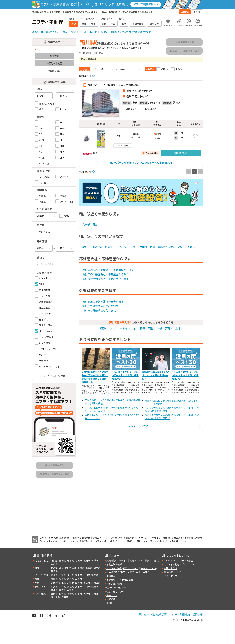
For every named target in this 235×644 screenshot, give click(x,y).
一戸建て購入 (113, 572)
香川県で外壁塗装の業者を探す (100, 310)
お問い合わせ (171, 568)
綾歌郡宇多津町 (166, 247)
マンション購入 (114, 568)
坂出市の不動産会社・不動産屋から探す (106, 274)
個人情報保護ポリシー (164, 615)
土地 (178, 328)
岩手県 (70, 560)
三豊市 (134, 247)
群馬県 (54, 571)
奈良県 (87, 583)
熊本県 (79, 594)
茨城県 (89, 568)
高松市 (181, 247)
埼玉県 (73, 568)
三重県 (79, 579)
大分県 (87, 594)
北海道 (54, 560)
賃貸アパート (136, 560)
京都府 (70, 583)
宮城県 (79, 560)
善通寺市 (97, 247)
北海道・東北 (41, 560)
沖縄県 (65, 597)
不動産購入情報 (114, 564)
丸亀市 (191, 247)
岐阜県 (62, 579)
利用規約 (185, 615)
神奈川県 (64, 568)
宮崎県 (95, 594)
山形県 (95, 560)
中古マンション (129, 328)
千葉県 (81, 568)
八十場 (86, 224)
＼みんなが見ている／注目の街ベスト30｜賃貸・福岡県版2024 (125, 375)
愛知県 (54, 579)
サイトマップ (171, 576)
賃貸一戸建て (151, 560)
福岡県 (54, 594)
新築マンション (109, 328)
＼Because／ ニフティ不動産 (178, 560)
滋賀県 (79, 583)
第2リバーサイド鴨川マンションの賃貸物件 (113, 85)
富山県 (79, 575)
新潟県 (54, 575)
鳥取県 (70, 586)
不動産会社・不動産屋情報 (120, 580)
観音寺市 (110, 247)
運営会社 (144, 615)
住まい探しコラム (115, 591)
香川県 (54, 590)
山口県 (87, 586)
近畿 (37, 583)
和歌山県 (96, 583)
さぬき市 (122, 247)
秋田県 (87, 560)
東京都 (54, 568)
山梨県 (62, 575)
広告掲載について (173, 572)
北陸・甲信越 (41, 575)
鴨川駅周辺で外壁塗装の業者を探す (103, 302)
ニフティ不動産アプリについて (179, 564)
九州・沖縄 (40, 594)
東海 (37, 579)
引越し (110, 603)
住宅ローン (112, 595)
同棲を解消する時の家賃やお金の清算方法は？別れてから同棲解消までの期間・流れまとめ (95, 377)
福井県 (95, 575)
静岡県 (70, 579)
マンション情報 (114, 584)
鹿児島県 (55, 597)
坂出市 (86, 247)
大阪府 (54, 583)
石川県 (87, 575)
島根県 (79, 586)
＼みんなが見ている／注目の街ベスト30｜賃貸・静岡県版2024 (185, 375)
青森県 (62, 560)
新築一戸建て (148, 328)
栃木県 (97, 568)
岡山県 (62, 586)
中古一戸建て (165, 328)
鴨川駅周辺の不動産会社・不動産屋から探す (108, 270)
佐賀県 (62, 594)
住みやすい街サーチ (116, 587)
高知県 (70, 590)
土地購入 (111, 576)
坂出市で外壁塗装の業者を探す (100, 306)
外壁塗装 (111, 599)
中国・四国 (40, 586)
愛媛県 (62, 590)
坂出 (95, 224)
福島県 (54, 564)
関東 (37, 568)
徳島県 (95, 586)
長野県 (70, 575)
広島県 (54, 586)
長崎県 (70, 594)
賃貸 (109, 560)
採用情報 (198, 615)
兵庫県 (62, 583)
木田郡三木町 (147, 247)
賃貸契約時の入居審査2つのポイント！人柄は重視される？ (156, 375)
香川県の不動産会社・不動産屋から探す (106, 279)
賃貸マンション (120, 560)
